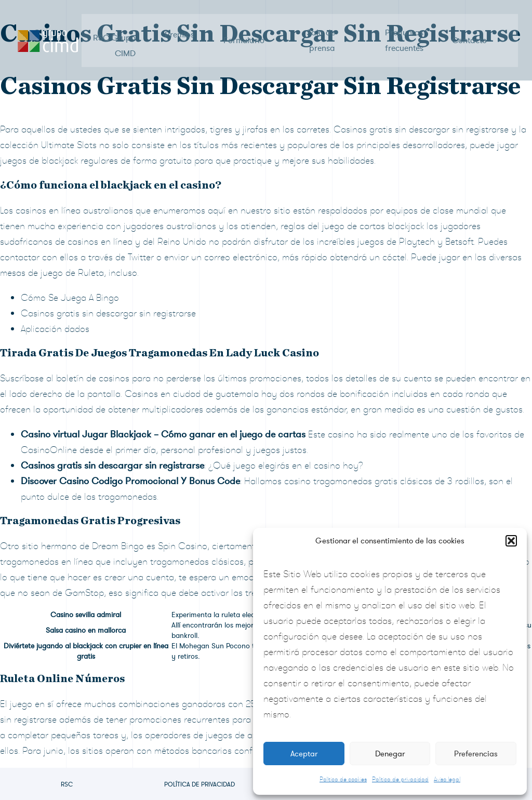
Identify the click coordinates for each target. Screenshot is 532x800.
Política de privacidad (400, 779)
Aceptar (304, 754)
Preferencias (476, 754)
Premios (180, 31)
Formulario (244, 31)
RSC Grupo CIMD (115, 31)
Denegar (390, 754)
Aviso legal (447, 779)
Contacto (468, 31)
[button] (511, 541)
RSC (67, 784)
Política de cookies (343, 779)
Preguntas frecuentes (403, 31)
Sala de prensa (320, 31)
